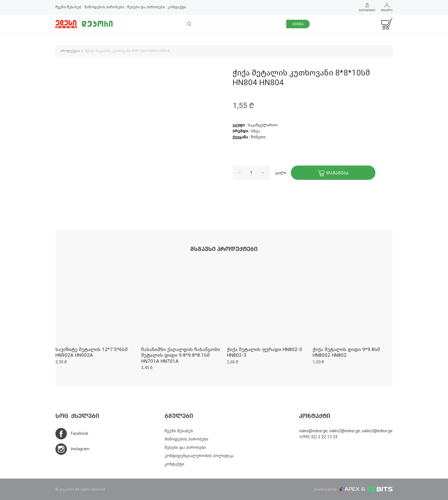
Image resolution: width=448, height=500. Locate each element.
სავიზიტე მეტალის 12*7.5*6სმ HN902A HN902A (92, 352)
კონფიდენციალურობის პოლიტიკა (199, 456)
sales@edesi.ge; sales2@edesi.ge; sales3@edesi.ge (346, 431)
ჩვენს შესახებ (68, 7)
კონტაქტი (177, 7)
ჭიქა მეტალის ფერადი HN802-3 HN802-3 (264, 352)
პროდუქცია (70, 51)
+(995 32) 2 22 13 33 (318, 437)
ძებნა (298, 24)
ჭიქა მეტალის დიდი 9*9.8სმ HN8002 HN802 (346, 352)
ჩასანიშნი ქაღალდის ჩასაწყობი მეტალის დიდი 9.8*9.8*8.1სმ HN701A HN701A (181, 355)
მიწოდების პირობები (104, 7)
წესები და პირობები (146, 7)
